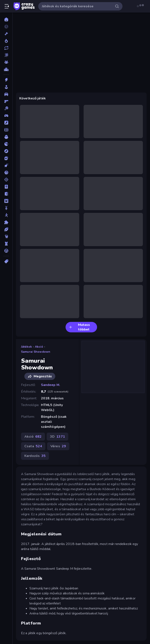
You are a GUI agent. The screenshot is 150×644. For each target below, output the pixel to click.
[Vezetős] (6, 251)
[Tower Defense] (6, 244)
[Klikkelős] (6, 165)
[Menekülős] (6, 194)
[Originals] (6, 55)
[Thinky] (6, 237)
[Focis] (6, 130)
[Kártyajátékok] (6, 158)
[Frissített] (6, 48)
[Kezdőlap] (6, 19)
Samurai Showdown (36, 352)
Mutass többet (79, 327)
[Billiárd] (6, 108)
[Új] (6, 34)
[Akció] (6, 80)
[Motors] (6, 208)
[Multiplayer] (6, 62)
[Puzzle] (6, 222)
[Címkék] (6, 261)
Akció (39, 347)
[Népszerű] (6, 41)
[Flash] (6, 123)
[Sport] (6, 229)
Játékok (26, 347)
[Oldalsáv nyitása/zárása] (7, 6)
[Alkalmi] (6, 87)
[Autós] (6, 94)
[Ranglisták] (6, 69)
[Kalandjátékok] (6, 151)
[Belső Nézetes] (6, 101)
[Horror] (6, 137)
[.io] (6, 144)
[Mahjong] (6, 187)
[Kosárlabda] (6, 172)
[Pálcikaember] (6, 215)
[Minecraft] (6, 201)
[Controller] (6, 116)
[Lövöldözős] (6, 180)
